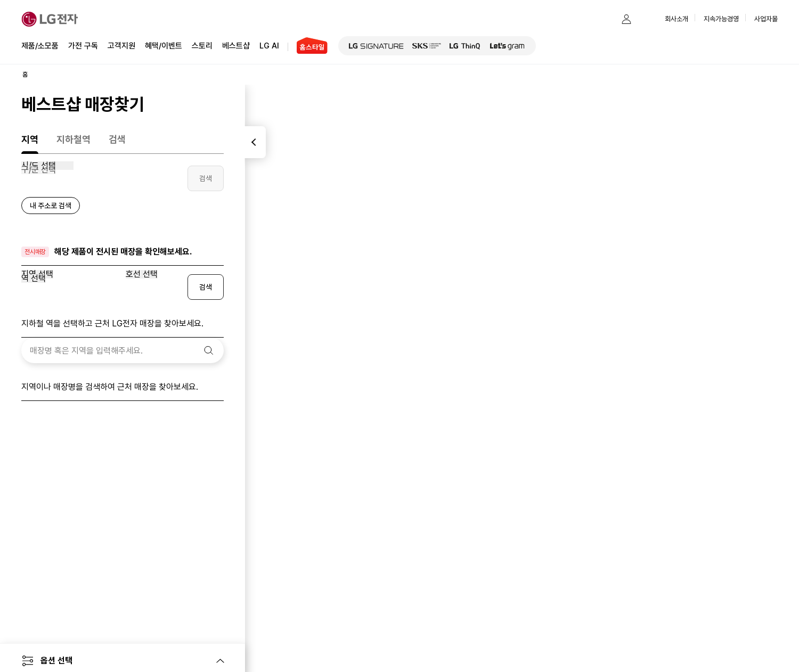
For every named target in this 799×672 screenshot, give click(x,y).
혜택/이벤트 (164, 45)
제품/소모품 (40, 46)
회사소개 (676, 19)
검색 (117, 139)
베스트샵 (236, 45)
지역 (30, 139)
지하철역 (74, 139)
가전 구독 (83, 46)
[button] (605, 19)
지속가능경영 (721, 19)
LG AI (269, 45)
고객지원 (121, 45)
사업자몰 (766, 19)
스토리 (202, 45)
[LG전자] (50, 19)
